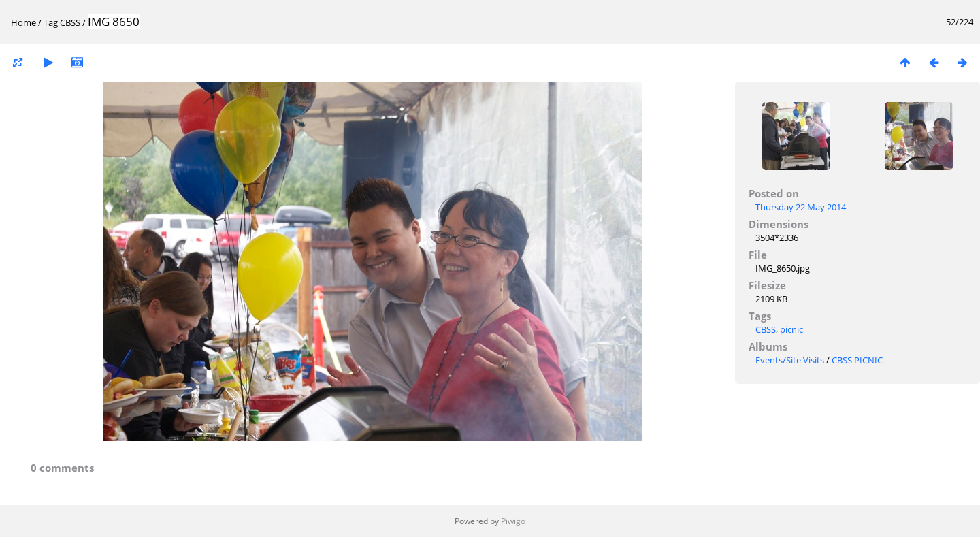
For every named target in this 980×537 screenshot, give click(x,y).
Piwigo (513, 521)
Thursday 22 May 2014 (801, 207)
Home (23, 22)
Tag (51, 22)
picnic (791, 329)
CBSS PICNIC (857, 360)
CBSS (70, 22)
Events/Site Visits (790, 360)
